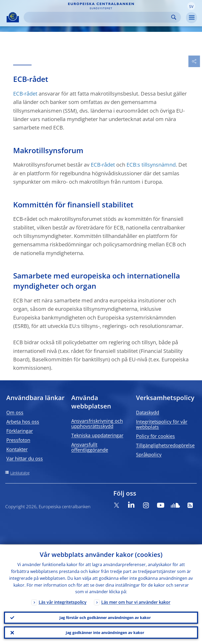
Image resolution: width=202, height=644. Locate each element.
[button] (191, 6)
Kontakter (17, 449)
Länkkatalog (20, 473)
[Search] (98, 17)
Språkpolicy (149, 455)
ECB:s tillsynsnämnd (151, 165)
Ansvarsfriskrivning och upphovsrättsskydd (97, 423)
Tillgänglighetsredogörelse (165, 445)
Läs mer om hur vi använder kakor (136, 602)
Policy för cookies (155, 436)
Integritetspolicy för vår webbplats (162, 424)
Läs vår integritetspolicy (63, 602)
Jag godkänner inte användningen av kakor (105, 632)
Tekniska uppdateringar (97, 435)
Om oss (15, 412)
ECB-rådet (25, 94)
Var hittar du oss (25, 458)
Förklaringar (20, 431)
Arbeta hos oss (23, 422)
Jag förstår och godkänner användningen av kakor (105, 617)
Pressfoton (18, 440)
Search (174, 17)
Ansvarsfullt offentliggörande (90, 447)
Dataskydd (148, 412)
